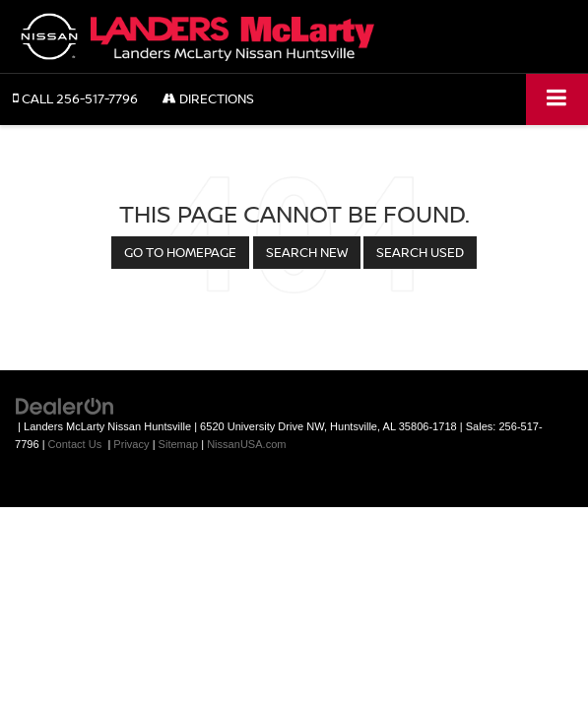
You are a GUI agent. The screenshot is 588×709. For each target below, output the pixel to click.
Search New (307, 252)
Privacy (131, 444)
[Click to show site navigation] (557, 99)
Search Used (420, 252)
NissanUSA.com (246, 444)
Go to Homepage (180, 252)
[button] (75, 99)
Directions (208, 98)
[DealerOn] (65, 405)
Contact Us (75, 444)
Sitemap (179, 444)
